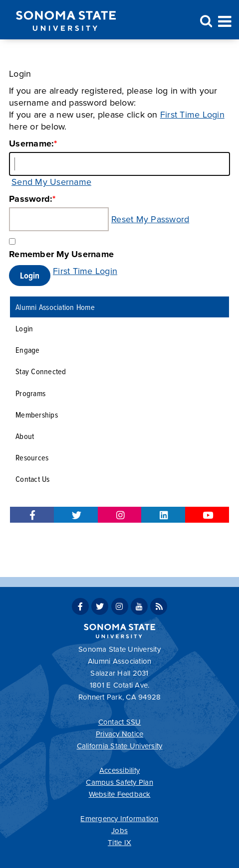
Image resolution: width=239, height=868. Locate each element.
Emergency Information (119, 819)
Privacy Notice (120, 734)
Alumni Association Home (55, 307)
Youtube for (207, 515)
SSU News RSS (159, 606)
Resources (32, 457)
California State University (120, 746)
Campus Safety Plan (119, 782)
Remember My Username (61, 254)
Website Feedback (120, 794)
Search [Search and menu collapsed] (205, 21)
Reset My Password (150, 219)
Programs (30, 393)
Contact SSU (120, 722)
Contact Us (33, 479)
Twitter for (76, 515)
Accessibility (119, 770)
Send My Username (51, 182)
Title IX (119, 843)
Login (24, 328)
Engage (28, 350)
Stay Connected (41, 371)
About (25, 436)
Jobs (119, 831)
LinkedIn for (163, 515)
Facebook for (32, 515)
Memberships (37, 414)
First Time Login (192, 115)
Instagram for (120, 515)
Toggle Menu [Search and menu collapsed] (225, 20)
